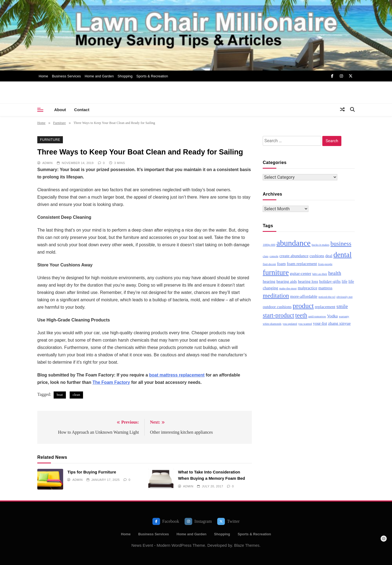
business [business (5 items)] (341, 244)
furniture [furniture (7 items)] (276, 272)
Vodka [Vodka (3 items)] (333, 316)
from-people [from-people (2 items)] (325, 264)
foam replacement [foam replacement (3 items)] (302, 264)
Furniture (50, 140)
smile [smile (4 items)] (342, 306)
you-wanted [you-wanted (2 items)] (305, 324)
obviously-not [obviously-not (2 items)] (344, 297)
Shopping (125, 76)
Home (43, 76)
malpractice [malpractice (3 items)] (308, 288)
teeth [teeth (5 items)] (301, 315)
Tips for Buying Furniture (92, 472)
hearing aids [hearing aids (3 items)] (287, 281)
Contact (82, 110)
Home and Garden (99, 76)
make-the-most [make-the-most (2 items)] (288, 288)
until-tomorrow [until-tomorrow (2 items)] (317, 316)
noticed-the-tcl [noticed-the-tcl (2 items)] (327, 297)
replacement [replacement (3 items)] (325, 307)
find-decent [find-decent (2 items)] (269, 264)
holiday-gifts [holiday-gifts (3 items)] (330, 281)
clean (76, 395)
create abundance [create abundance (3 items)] (294, 256)
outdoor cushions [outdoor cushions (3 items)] (277, 307)
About (60, 110)
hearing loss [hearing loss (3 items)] (308, 281)
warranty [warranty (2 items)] (344, 316)
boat (60, 395)
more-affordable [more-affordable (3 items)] (304, 296)
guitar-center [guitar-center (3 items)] (301, 273)
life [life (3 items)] (344, 281)
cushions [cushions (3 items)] (317, 256)
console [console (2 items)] (274, 256)
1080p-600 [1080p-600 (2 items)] (269, 245)
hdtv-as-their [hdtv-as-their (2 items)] (320, 274)
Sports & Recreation (152, 76)
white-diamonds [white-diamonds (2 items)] (272, 324)
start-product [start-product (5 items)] (278, 315)
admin (47, 163)
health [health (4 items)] (335, 273)
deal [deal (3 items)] (329, 256)
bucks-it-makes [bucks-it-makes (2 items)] (321, 245)
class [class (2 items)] (266, 256)
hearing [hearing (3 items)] (269, 281)
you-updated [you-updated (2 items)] (290, 324)
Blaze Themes (247, 545)
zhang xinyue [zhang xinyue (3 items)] (339, 323)
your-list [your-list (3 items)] (320, 323)
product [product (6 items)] (303, 306)
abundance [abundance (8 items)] (293, 243)
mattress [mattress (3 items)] (325, 288)
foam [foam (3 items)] (281, 264)
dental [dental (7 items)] (343, 255)
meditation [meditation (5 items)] (276, 296)
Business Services (66, 76)
